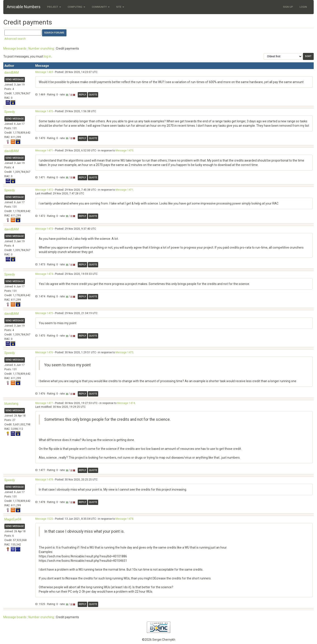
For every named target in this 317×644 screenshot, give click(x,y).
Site (120, 7)
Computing (76, 7)
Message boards (15, 48)
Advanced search (15, 39)
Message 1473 (44, 229)
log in (47, 56)
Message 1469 (44, 72)
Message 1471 (44, 151)
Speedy (10, 112)
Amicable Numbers (24, 7)
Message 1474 (44, 274)
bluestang (11, 404)
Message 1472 (44, 190)
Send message (15, 79)
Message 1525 (44, 519)
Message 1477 (44, 403)
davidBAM (12, 73)
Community (101, 7)
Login (303, 7)
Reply (82, 95)
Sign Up (288, 7)
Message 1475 (44, 313)
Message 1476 (44, 352)
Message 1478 (44, 480)
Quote (93, 95)
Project (54, 7)
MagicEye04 (13, 519)
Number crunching (41, 48)
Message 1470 (44, 111)
